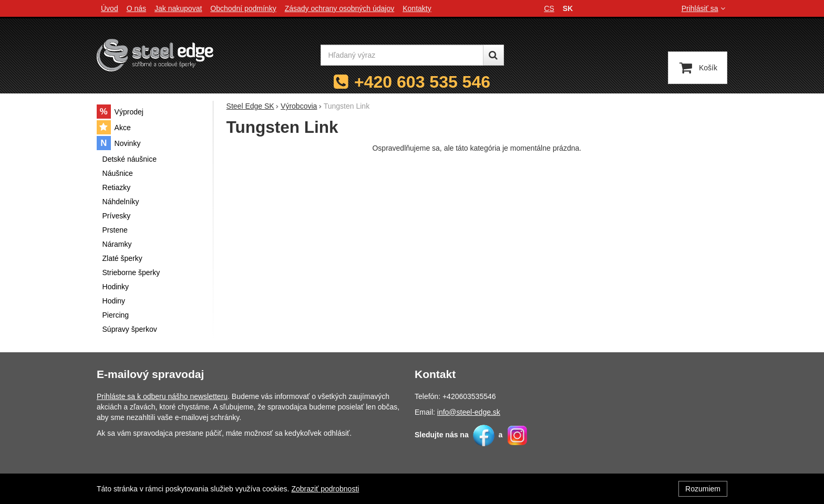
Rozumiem (703, 489)
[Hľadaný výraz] (402, 55)
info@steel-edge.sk (469, 412)
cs (549, 8)
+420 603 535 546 (422, 82)
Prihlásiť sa (704, 8)
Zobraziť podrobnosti (325, 489)
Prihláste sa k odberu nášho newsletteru (162, 396)
